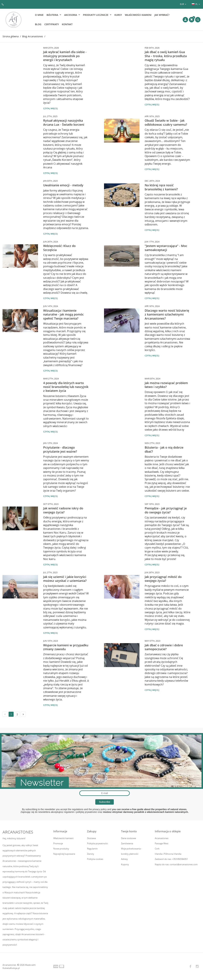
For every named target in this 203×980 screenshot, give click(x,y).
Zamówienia (127, 843)
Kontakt (67, 24)
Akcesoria (71, 15)
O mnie (39, 15)
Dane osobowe (128, 838)
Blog (38, 24)
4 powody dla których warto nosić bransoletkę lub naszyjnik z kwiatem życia (66, 387)
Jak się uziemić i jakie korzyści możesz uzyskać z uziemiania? (65, 579)
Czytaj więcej (50, 109)
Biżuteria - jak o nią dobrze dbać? (164, 449)
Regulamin (92, 849)
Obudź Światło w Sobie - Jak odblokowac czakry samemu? (166, 122)
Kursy (118, 15)
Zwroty (91, 854)
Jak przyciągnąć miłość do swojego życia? (163, 579)
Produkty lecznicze (96, 15)
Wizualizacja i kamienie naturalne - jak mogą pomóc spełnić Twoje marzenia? (63, 314)
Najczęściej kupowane (64, 854)
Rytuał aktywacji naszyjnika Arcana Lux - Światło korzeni (64, 122)
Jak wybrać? (162, 15)
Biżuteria (53, 15)
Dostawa (91, 838)
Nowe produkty (61, 849)
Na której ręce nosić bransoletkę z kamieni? (161, 187)
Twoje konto (129, 831)
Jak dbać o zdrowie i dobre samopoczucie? (164, 647)
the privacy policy (98, 809)
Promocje (58, 843)
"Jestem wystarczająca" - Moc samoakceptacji (166, 248)
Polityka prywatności (97, 843)
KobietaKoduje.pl (11, 968)
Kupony (125, 864)
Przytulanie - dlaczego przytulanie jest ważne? (60, 449)
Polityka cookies (95, 859)
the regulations (76, 809)
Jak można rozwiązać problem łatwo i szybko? (166, 385)
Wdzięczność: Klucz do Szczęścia (59, 248)
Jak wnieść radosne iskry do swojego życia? (63, 510)
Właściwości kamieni (138, 15)
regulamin (69, 812)
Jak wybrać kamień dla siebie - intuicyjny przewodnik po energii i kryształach (65, 56)
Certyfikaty (52, 24)
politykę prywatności (87, 812)
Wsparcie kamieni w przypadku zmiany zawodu (66, 647)
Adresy (124, 859)
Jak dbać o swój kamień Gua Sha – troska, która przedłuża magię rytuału (166, 56)
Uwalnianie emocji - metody (63, 185)
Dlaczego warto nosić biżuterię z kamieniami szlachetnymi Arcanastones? (167, 314)
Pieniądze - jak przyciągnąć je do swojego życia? (166, 510)
